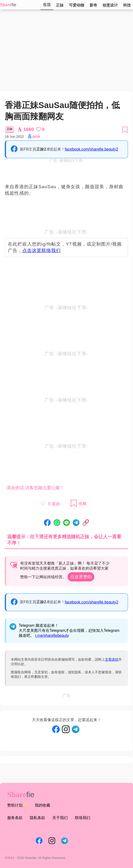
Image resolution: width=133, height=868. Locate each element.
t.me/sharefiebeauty (52, 636)
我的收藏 (42, 805)
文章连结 (112, 659)
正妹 (60, 5)
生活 (47, 5)
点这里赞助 (81, 577)
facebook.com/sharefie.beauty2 (91, 149)
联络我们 (83, 818)
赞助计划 (17, 806)
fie (14, 5)
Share (6, 5)
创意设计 (110, 5)
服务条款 (15, 818)
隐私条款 (37, 818)
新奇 (93, 5)
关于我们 (60, 818)
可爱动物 (77, 5)
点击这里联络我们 (42, 250)
